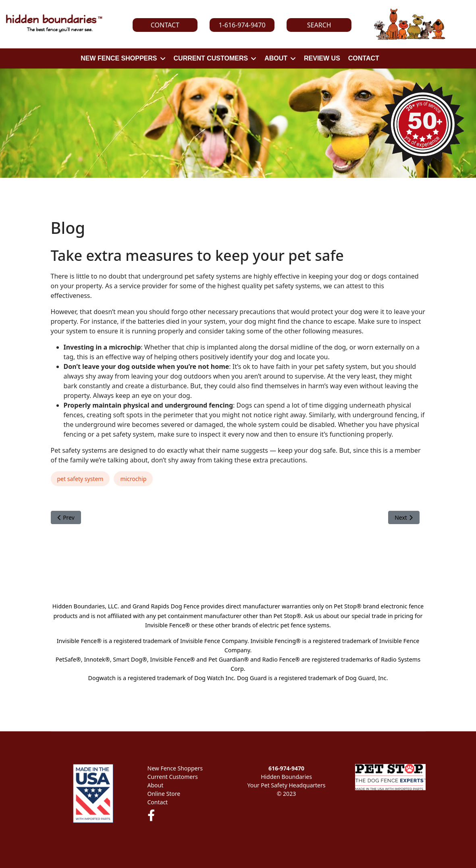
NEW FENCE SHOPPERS (119, 58)
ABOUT (276, 58)
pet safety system (80, 479)
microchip (133, 479)
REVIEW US (322, 58)
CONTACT (364, 58)
